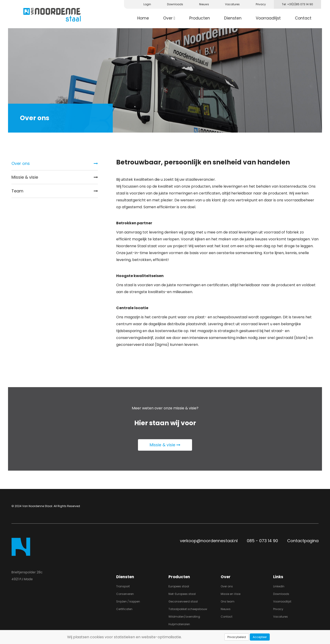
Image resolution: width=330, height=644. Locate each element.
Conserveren (125, 594)
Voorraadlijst (268, 18)
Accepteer (260, 637)
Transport (123, 586)
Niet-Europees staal (182, 594)
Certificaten (124, 609)
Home (143, 18)
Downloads (281, 594)
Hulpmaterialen (179, 624)
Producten (200, 18)
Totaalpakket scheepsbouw (188, 609)
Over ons (55, 164)
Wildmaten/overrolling (184, 617)
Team (55, 191)
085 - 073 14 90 (262, 541)
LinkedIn (279, 586)
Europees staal (179, 586)
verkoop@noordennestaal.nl (209, 541)
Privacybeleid (237, 637)
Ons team (228, 601)
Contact (303, 18)
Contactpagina (303, 541)
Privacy (278, 609)
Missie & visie (55, 177)
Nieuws (226, 609)
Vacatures (280, 617)
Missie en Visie (231, 594)
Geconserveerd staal (183, 601)
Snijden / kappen (128, 601)
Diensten (233, 18)
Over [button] (169, 18)
